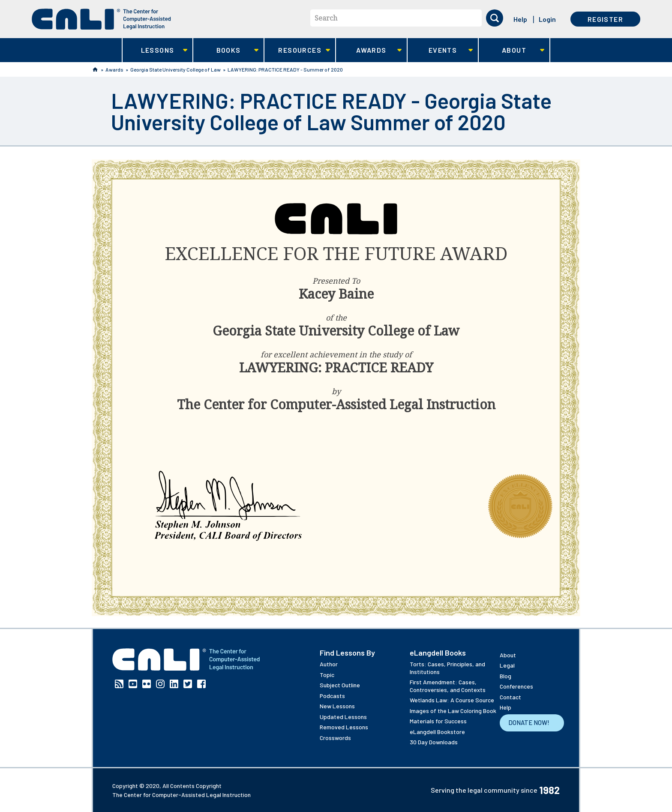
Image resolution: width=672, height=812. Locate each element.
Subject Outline (340, 685)
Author (329, 664)
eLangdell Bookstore (437, 732)
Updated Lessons (343, 717)
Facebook (201, 684)
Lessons (155, 50)
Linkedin (174, 684)
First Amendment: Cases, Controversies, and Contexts (448, 686)
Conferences (516, 686)
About (511, 50)
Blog (505, 676)
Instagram (160, 684)
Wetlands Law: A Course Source (452, 700)
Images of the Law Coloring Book (453, 711)
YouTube (133, 684)
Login (547, 19)
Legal (507, 665)
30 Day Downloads (434, 742)
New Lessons (337, 706)
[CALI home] (101, 19)
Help (520, 19)
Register (605, 19)
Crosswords (335, 738)
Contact (510, 697)
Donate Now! (529, 722)
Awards (369, 50)
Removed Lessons (344, 727)
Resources (297, 50)
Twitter (188, 684)
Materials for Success (438, 721)
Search (326, 18)
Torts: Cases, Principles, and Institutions (447, 668)
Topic (327, 675)
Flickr (147, 684)
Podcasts (332, 696)
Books (226, 50)
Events (440, 50)
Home (95, 69)
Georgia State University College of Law (175, 69)
